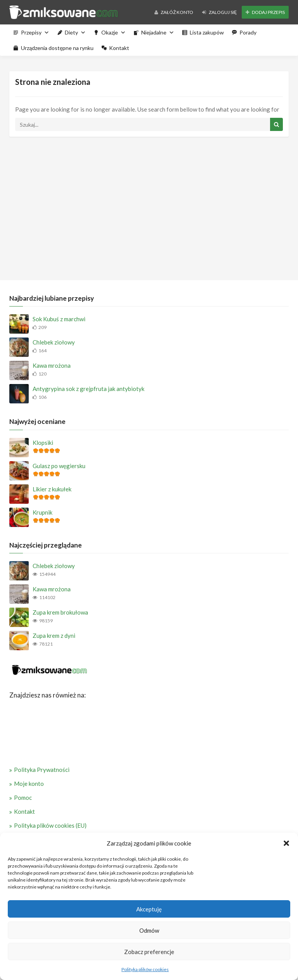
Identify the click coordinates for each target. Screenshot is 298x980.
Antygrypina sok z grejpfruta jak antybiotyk (88, 389)
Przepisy (35, 32)
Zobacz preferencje (149, 952)
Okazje (113, 32)
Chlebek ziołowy (54, 342)
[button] (286, 843)
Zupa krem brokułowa (60, 612)
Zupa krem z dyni (54, 636)
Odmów (149, 930)
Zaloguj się (219, 12)
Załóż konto (174, 12)
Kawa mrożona (52, 365)
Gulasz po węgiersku (59, 466)
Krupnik (42, 512)
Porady (248, 32)
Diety (75, 32)
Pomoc (23, 797)
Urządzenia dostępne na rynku (57, 48)
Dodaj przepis (265, 12)
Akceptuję (149, 909)
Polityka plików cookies (145, 969)
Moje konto (29, 784)
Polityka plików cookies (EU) (50, 825)
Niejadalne (158, 32)
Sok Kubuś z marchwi (59, 319)
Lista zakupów (207, 32)
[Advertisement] (149, 207)
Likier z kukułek (52, 489)
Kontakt (119, 48)
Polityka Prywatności (42, 770)
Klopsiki (43, 443)
